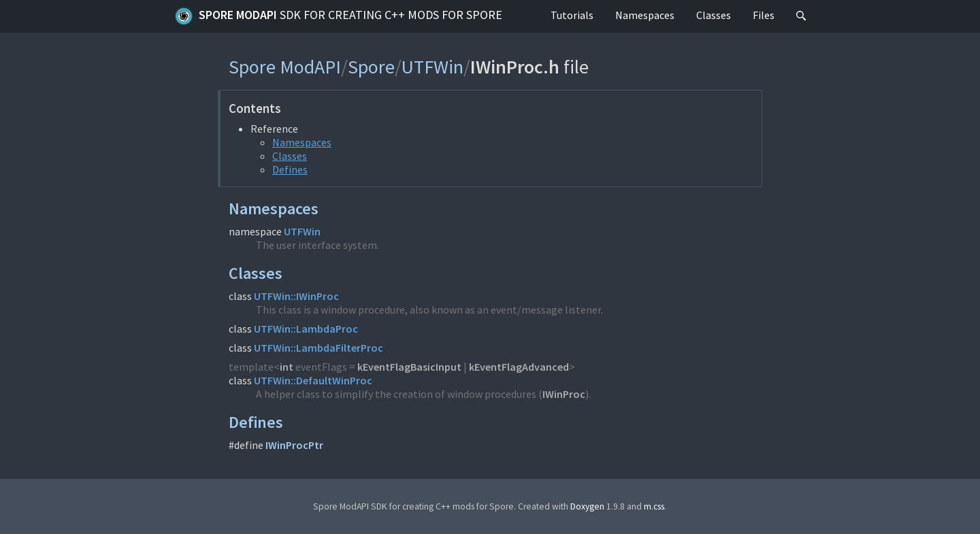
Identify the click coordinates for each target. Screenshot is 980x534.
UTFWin (432, 67)
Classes (714, 15)
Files (764, 15)
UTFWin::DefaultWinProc (313, 380)
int (287, 367)
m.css (654, 506)
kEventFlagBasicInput (409, 367)
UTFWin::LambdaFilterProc (318, 348)
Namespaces (645, 15)
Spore (371, 67)
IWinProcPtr (294, 445)
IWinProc (564, 394)
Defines (290, 169)
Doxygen (587, 506)
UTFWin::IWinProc (296, 296)
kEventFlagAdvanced (519, 367)
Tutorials (572, 15)
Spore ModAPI (338, 16)
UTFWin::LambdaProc (306, 329)
